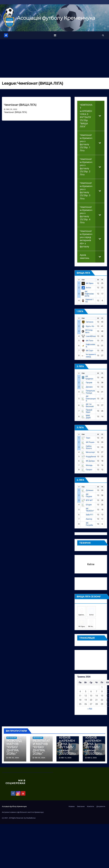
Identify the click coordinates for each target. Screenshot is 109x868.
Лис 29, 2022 (12, 109)
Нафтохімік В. (90, 346)
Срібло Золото (89, 447)
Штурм (89, 505)
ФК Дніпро (90, 461)
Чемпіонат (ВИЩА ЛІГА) (20, 105)
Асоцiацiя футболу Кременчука (56, 18)
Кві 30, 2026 (14, 754)
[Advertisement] (55, 58)
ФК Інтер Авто (89, 331)
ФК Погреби (89, 524)
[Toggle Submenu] (100, 116)
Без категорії (12, 734)
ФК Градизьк (89, 378)
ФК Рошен (90, 442)
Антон (88, 288)
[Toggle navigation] (55, 35)
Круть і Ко (90, 326)
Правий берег (89, 411)
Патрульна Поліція (90, 392)
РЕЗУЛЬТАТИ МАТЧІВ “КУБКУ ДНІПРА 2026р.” (41, 743)
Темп (88, 438)
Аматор (89, 519)
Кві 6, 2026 (92, 754)
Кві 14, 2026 (66, 754)
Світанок (90, 322)
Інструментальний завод (94, 356)
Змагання (81, 803)
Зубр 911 (90, 515)
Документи (101, 803)
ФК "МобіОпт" (90, 510)
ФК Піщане (89, 495)
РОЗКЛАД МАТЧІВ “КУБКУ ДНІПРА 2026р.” (14, 743)
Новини (72, 803)
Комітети (90, 803)
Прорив (89, 383)
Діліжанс (90, 490)
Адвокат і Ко (89, 301)
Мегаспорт (90, 452)
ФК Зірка (90, 283)
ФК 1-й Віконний (90, 405)
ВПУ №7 (89, 500)
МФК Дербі (88, 417)
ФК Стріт (89, 351)
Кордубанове (91, 457)
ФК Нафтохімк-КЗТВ (90, 294)
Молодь (89, 465)
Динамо (89, 387)
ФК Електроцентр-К (92, 399)
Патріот (89, 470)
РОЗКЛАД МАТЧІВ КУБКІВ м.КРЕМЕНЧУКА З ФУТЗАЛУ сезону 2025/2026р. (68, 738)
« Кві (90, 705)
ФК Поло (89, 341)
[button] (103, 35)
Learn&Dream (91, 336)
